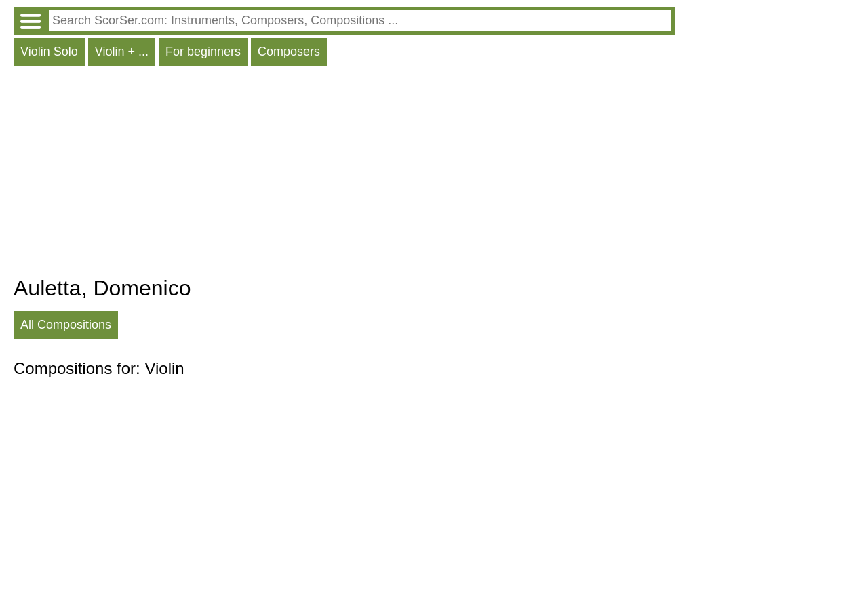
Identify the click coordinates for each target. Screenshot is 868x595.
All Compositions (66, 325)
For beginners (203, 52)
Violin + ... (122, 52)
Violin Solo (49, 52)
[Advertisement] (344, 174)
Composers (289, 52)
